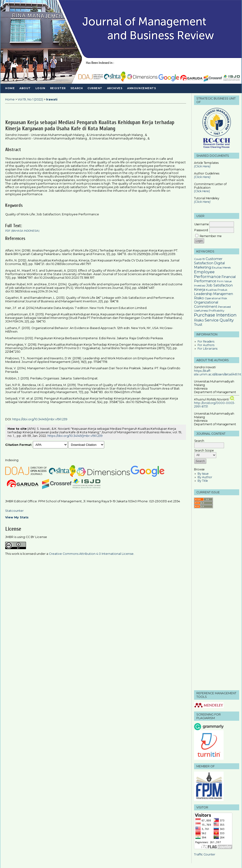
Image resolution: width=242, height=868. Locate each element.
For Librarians (207, 349)
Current (95, 88)
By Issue (203, 474)
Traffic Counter (205, 854)
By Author (205, 477)
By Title (203, 481)
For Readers (206, 341)
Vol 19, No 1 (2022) (30, 99)
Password (201, 230)
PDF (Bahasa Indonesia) (22, 231)
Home (10, 88)
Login (40, 88)
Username (202, 224)
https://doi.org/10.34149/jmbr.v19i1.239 (40, 419)
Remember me (211, 236)
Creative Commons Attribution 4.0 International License (91, 554)
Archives (115, 88)
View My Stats (17, 517)
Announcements (142, 88)
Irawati (52, 99)
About (25, 88)
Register (58, 88)
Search (77, 88)
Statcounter (14, 511)
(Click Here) (202, 177)
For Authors (206, 345)
